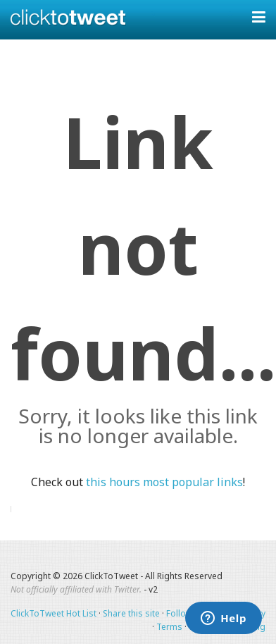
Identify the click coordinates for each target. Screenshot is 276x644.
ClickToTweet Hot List (54, 613)
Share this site (131, 613)
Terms (169, 627)
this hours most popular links (164, 482)
